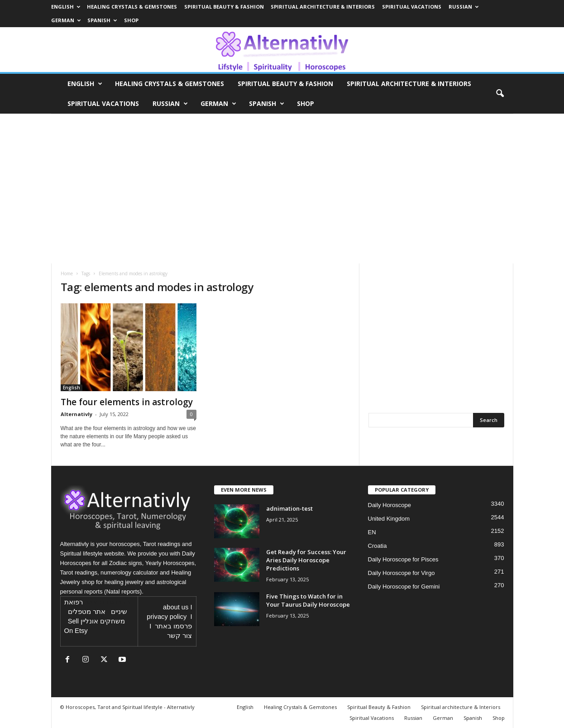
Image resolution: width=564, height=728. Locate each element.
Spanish (102, 20)
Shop (131, 20)
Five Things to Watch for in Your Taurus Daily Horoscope (308, 600)
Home (67, 273)
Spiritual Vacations (412, 7)
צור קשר (179, 636)
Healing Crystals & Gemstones (132, 7)
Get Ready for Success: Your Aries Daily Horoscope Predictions (306, 560)
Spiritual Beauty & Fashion (224, 7)
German (66, 20)
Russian (464, 7)
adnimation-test (289, 508)
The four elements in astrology (127, 402)
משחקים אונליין (103, 621)
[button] (500, 94)
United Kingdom (389, 519)
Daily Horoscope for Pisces (403, 559)
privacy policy (167, 617)
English (66, 7)
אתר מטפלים (87, 612)
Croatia (378, 546)
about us (176, 607)
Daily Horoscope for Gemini (404, 587)
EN (372, 532)
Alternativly (76, 414)
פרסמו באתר (173, 626)
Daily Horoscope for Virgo (401, 573)
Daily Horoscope (390, 505)
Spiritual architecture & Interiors (323, 7)
